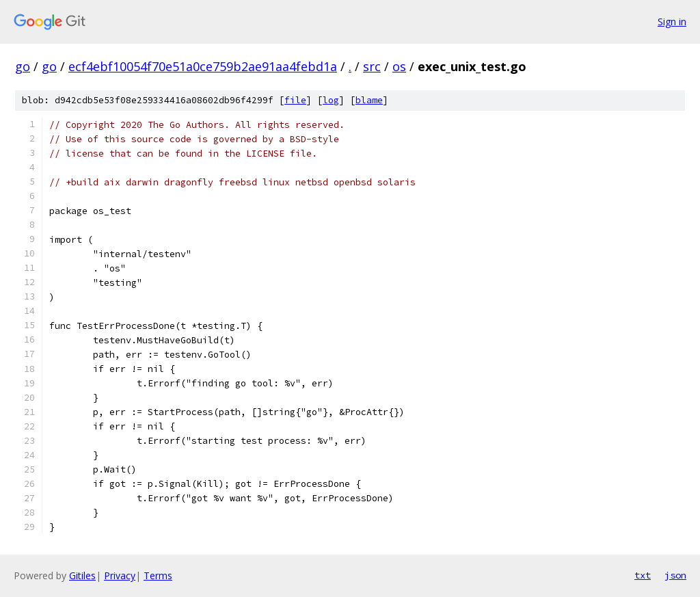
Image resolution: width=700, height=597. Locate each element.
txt (643, 575)
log (331, 100)
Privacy (120, 575)
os (399, 66)
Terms (158, 575)
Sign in (672, 22)
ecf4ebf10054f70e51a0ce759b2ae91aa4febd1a (203, 66)
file (295, 100)
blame (369, 100)
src (372, 66)
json (675, 575)
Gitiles (82, 575)
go (23, 66)
